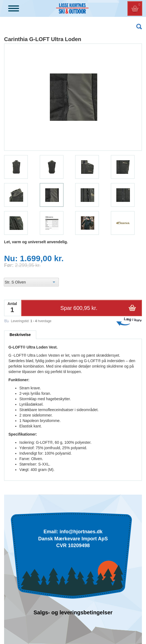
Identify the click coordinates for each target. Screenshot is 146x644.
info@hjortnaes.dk (81, 532)
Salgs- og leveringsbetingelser (73, 612)
